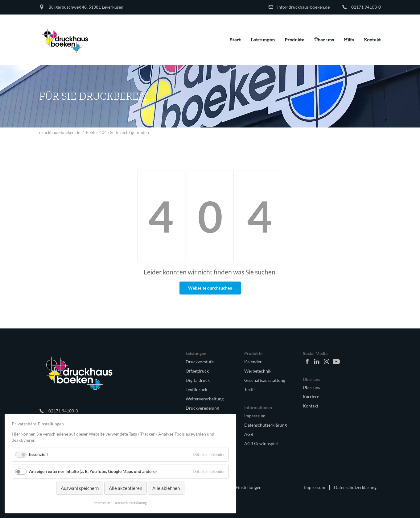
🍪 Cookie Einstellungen (238, 487)
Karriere (311, 397)
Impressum (255, 416)
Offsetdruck (197, 371)
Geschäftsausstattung (265, 380)
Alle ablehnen (166, 488)
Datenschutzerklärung (266, 425)
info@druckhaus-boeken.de (303, 7)
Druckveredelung (202, 408)
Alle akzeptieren (126, 488)
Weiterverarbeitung (205, 399)
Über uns (311, 387)
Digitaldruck (198, 380)
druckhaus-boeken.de (60, 132)
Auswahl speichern (80, 488)
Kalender (253, 362)
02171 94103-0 (366, 7)
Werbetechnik (258, 371)
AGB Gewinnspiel (261, 443)
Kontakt (311, 406)
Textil (249, 389)
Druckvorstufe (200, 362)
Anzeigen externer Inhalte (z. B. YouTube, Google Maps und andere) (93, 471)
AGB (249, 434)
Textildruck (196, 389)
